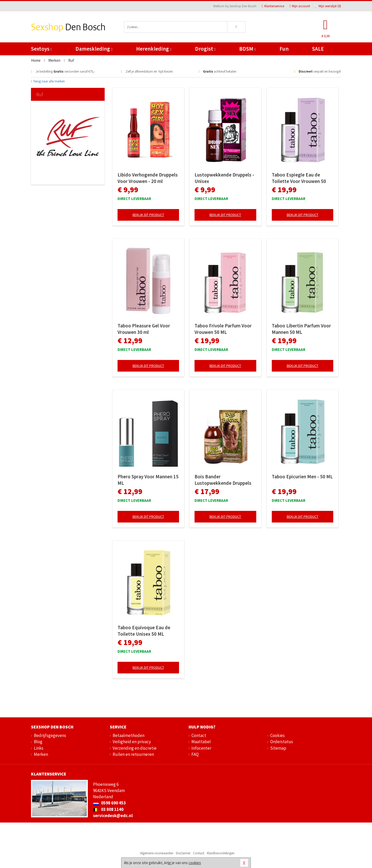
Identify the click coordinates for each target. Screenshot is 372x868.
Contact (199, 735)
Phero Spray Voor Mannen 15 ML (148, 480)
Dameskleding (94, 49)
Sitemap (278, 748)
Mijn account (300, 6)
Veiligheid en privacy (132, 742)
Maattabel (201, 742)
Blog (38, 742)
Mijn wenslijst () (328, 6)
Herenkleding (154, 49)
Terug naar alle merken (48, 81)
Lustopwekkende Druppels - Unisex (224, 178)
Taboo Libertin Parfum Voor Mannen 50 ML (301, 329)
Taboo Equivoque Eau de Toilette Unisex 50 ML (144, 631)
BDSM (247, 49)
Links (39, 748)
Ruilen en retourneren (133, 754)
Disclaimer (183, 853)
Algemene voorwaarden (157, 853)
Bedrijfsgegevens (50, 735)
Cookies (277, 735)
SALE (318, 49)
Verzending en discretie (135, 748)
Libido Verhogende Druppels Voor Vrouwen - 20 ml (148, 178)
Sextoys (41, 49)
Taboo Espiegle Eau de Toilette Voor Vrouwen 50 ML (299, 178)
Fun (284, 49)
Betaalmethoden (129, 735)
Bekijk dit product (148, 215)
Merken (41, 754)
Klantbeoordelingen (221, 853)
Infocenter (201, 748)
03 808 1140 (108, 809)
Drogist (205, 49)
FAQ (195, 754)
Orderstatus (282, 742)
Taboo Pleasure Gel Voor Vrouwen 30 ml (144, 329)
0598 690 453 (109, 803)
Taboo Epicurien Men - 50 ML (302, 477)
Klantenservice (273, 6)
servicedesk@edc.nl (113, 816)
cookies (195, 863)
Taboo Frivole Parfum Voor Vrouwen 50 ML (223, 329)
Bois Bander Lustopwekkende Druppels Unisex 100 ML (223, 480)
